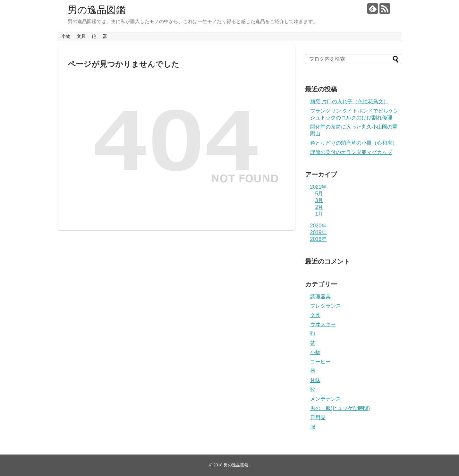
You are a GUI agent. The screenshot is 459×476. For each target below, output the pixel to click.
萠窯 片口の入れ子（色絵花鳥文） (349, 102)
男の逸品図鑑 (97, 10)
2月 (319, 207)
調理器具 (320, 297)
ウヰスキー (323, 324)
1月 (319, 214)
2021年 (319, 187)
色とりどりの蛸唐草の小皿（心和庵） (354, 143)
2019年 (319, 232)
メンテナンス (326, 399)
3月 (319, 200)
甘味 (315, 380)
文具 (81, 36)
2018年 (319, 239)
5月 (319, 194)
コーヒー (320, 362)
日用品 (318, 417)
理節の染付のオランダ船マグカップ (351, 152)
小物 (66, 36)
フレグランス (326, 306)
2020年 (319, 226)
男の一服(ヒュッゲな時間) (340, 408)
